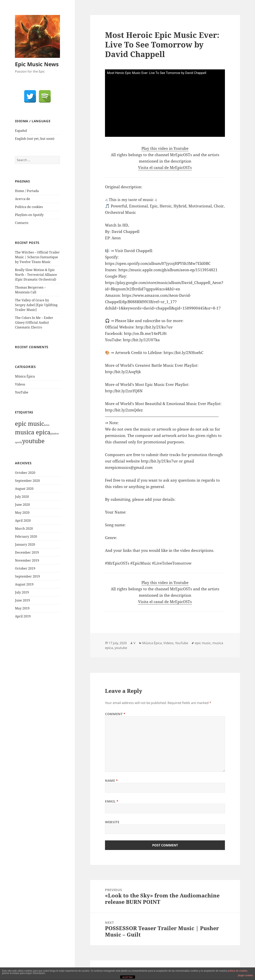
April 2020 (23, 521)
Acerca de (23, 199)
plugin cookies (245, 975)
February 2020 (26, 536)
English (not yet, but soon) (35, 139)
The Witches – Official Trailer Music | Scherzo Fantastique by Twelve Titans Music (37, 257)
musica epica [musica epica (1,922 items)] (33, 432)
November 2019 (27, 560)
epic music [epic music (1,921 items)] (29, 424)
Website (112, 822)
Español (21, 131)
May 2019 (22, 608)
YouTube (22, 392)
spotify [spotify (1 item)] (19, 442)
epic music (203, 643)
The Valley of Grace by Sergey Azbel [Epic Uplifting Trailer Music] (36, 305)
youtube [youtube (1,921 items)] (33, 441)
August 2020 (24, 489)
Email (112, 801)
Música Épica (25, 376)
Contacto (22, 223)
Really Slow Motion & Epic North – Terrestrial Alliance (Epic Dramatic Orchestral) (36, 275)
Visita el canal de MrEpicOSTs (165, 168)
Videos (20, 384)
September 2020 (27, 481)
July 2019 (22, 592)
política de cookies (238, 971)
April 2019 (23, 616)
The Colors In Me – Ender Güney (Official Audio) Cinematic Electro (34, 322)
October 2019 (25, 568)
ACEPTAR (127, 977)
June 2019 (22, 600)
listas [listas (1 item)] (47, 425)
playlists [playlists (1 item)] (55, 434)
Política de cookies (29, 207)
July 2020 (22, 497)
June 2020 (22, 505)
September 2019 (27, 576)
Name (111, 781)
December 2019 (27, 552)
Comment (115, 714)
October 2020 (25, 473)
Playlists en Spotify (29, 215)
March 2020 (24, 528)
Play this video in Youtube (165, 148)
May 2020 (22, 513)
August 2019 (24, 584)
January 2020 (25, 544)
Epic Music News (37, 64)
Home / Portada (27, 191)
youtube (121, 648)
